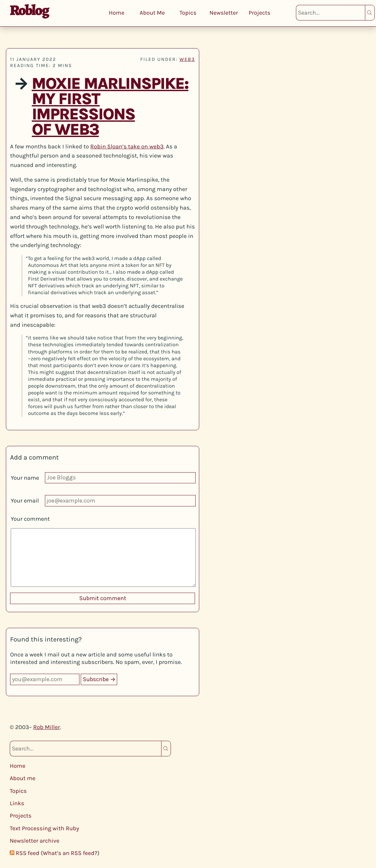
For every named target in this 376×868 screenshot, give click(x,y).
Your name (25, 478)
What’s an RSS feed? (70, 853)
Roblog (29, 10)
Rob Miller (47, 727)
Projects (260, 13)
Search (370, 13)
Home (117, 13)
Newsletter (224, 13)
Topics (188, 13)
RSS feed (27, 853)
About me (23, 778)
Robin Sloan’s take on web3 (127, 146)
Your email (25, 501)
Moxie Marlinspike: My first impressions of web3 (110, 107)
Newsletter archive (35, 841)
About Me (152, 13)
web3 (187, 59)
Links (17, 803)
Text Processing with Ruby (44, 828)
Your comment (30, 519)
